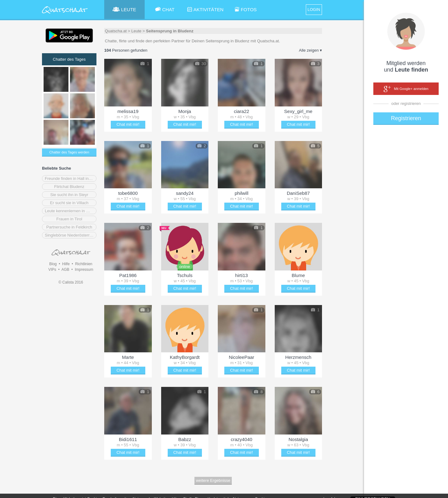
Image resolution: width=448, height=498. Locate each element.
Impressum (84, 270)
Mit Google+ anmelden (406, 89)
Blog (53, 264)
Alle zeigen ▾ (310, 50)
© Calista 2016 (71, 282)
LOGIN (314, 9)
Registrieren (406, 118)
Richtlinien (84, 264)
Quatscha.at (116, 31)
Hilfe (66, 264)
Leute (136, 31)
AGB (65, 270)
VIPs (52, 270)
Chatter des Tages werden (69, 152)
